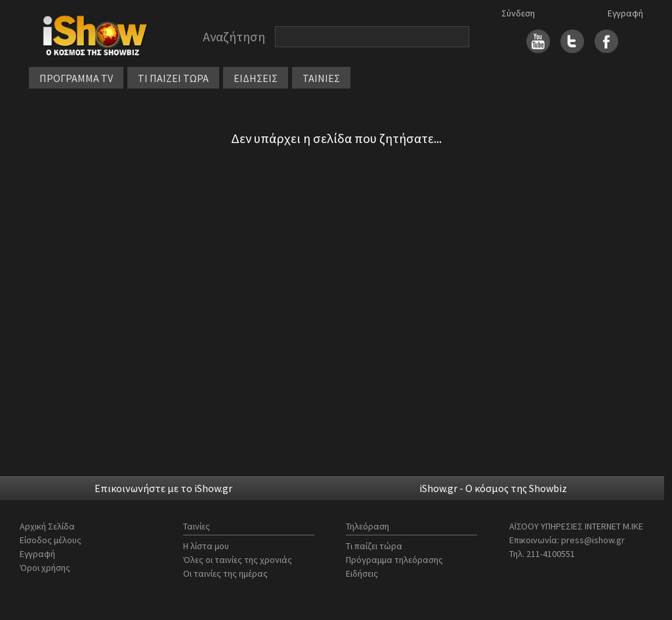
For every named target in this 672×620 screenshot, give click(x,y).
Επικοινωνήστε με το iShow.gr (163, 488)
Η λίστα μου (206, 546)
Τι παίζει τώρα (374, 546)
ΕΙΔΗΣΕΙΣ (256, 78)
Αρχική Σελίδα (47, 526)
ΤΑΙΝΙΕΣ (321, 78)
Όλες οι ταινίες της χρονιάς (238, 560)
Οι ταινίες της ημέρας (225, 573)
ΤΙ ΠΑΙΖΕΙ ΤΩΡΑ (173, 78)
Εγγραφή (625, 13)
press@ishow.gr (593, 540)
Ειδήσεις (362, 573)
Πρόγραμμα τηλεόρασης (394, 560)
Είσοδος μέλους (51, 540)
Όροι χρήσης (45, 568)
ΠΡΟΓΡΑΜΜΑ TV (76, 78)
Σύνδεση (518, 13)
